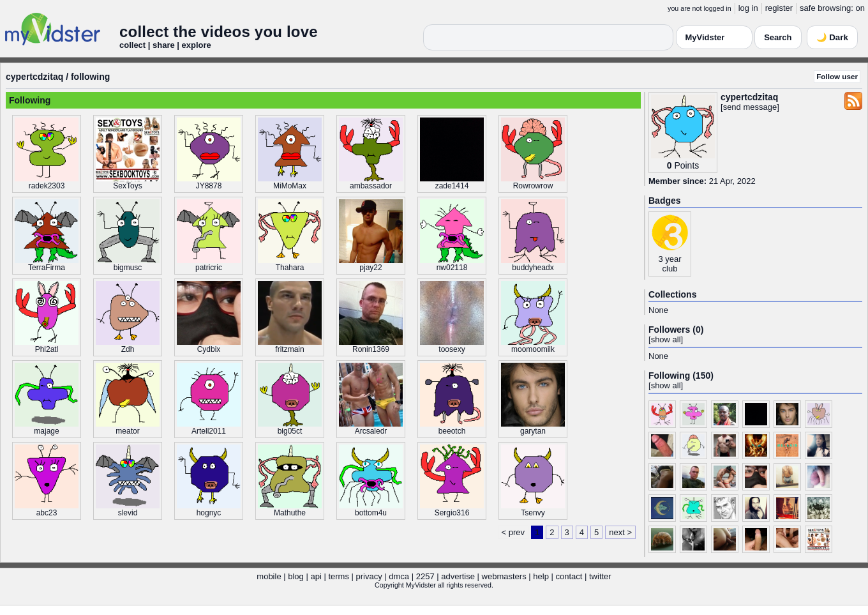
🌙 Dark (832, 37)
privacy (369, 576)
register (779, 8)
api (316, 576)
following (90, 77)
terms (339, 576)
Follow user (837, 76)
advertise (458, 576)
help (541, 576)
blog (296, 576)
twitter (600, 576)
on (860, 8)
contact (569, 576)
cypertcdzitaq (34, 77)
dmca (399, 576)
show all (666, 339)
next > (620, 532)
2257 (425, 576)
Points (686, 165)
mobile (269, 576)
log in (748, 8)
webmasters (504, 576)
